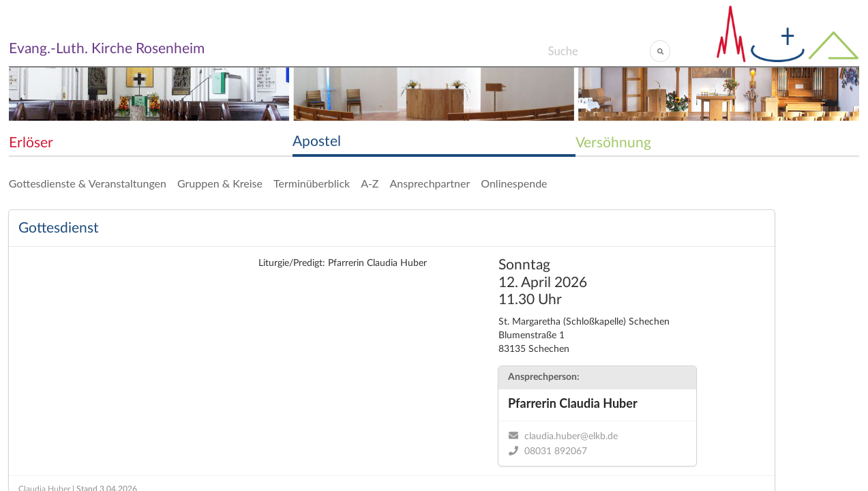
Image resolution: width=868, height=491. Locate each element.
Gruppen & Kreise (220, 183)
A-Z (370, 183)
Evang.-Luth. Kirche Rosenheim (107, 49)
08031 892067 (556, 451)
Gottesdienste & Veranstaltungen (88, 183)
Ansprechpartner (430, 183)
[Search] (598, 51)
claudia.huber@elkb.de (571, 436)
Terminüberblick (312, 183)
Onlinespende (514, 183)
